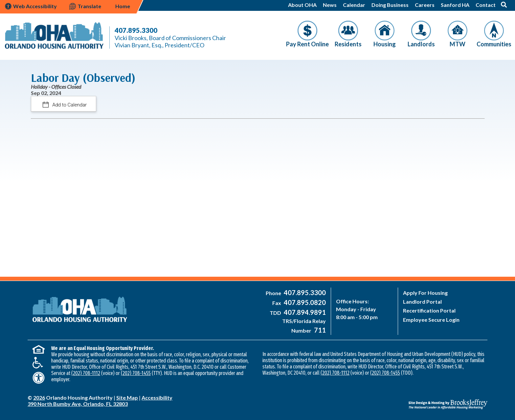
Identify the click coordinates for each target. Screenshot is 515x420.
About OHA (302, 5)
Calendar (354, 5)
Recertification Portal (429, 310)
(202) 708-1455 (136, 373)
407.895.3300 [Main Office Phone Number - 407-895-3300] (136, 30)
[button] (504, 5)
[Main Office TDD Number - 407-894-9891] (304, 313)
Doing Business (390, 5)
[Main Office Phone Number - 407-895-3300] (304, 293)
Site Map (127, 397)
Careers (425, 5)
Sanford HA (455, 5)
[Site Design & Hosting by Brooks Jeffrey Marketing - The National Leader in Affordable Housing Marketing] (430, 399)
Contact (486, 5)
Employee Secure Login (431, 320)
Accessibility (157, 397)
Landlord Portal (422, 302)
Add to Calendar (69, 105)
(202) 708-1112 (86, 373)
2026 (39, 397)
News (330, 5)
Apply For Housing (425, 293)
